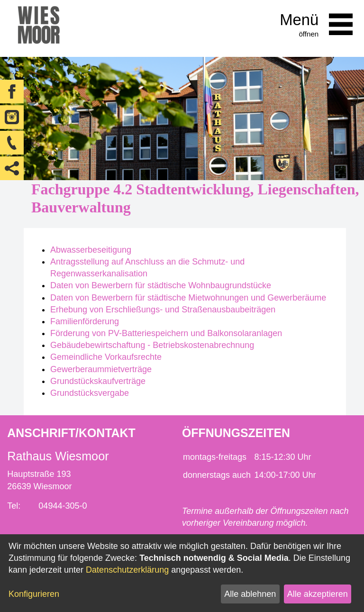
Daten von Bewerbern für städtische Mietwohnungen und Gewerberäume (188, 298)
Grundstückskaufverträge (98, 381)
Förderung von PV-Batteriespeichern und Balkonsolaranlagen (166, 333)
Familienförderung (85, 321)
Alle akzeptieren (318, 594)
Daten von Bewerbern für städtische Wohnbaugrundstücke (161, 285)
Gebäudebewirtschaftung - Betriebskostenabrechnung (152, 345)
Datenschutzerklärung (127, 570)
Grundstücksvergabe (90, 393)
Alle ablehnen (250, 594)
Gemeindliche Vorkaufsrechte (106, 357)
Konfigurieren (34, 594)
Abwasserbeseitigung (91, 250)
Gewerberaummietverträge (101, 369)
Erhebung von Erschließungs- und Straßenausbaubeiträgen (163, 310)
